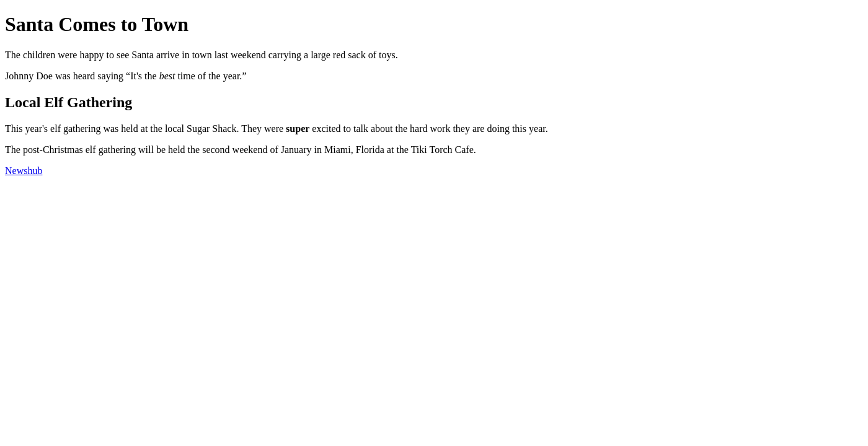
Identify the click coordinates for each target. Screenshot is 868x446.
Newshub (24, 171)
